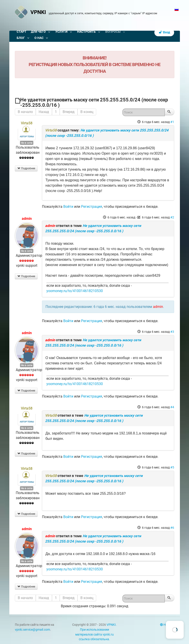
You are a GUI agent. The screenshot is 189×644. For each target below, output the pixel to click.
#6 (172, 528)
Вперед (69, 112)
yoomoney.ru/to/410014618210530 (75, 291)
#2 (172, 217)
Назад (44, 112)
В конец (87, 112)
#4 (172, 407)
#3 (172, 332)
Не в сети (27, 143)
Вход (164, 32)
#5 (172, 467)
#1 (172, 122)
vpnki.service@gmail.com (32, 630)
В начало (25, 112)
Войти (68, 207)
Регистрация (92, 207)
